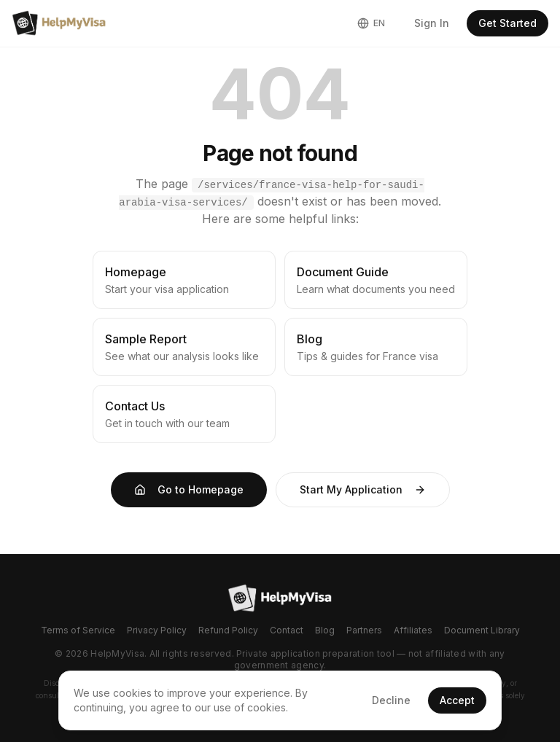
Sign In (432, 23)
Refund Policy (228, 630)
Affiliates (413, 630)
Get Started (507, 23)
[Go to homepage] (280, 598)
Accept (457, 700)
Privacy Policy (157, 630)
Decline (391, 700)
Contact (287, 630)
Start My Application (363, 489)
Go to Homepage (189, 489)
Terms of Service (78, 630)
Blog (325, 630)
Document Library (482, 630)
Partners (364, 630)
